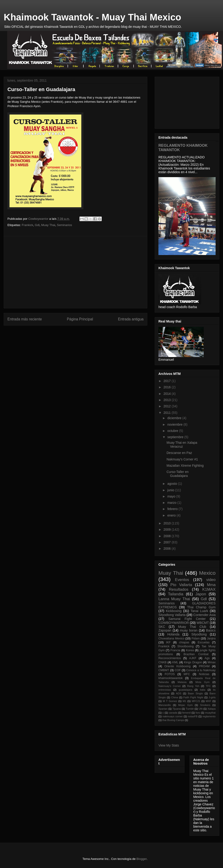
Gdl (37, 225)
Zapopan (165, 630)
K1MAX (209, 589)
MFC (187, 674)
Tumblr (190, 709)
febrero (173, 509)
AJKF (193, 658)
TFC (208, 686)
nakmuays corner (173, 716)
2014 (168, 394)
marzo (172, 503)
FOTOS (170, 674)
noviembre (175, 424)
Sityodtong (199, 634)
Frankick (27, 225)
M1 (184, 701)
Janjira (211, 638)
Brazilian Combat (196, 654)
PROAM (204, 666)
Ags (207, 658)
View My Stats (169, 745)
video (211, 580)
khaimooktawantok (171, 678)
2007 (168, 542)
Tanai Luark (200, 611)
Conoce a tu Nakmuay (201, 670)
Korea (190, 650)
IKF (168, 642)
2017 (168, 381)
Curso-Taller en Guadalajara (178, 474)
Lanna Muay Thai (174, 599)
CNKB (162, 662)
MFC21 (196, 701)
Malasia (182, 682)
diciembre (175, 418)
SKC (162, 627)
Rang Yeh (193, 686)
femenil (187, 713)
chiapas (184, 642)
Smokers (205, 705)
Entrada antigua (131, 319)
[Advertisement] (75, 272)
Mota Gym (202, 682)
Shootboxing (186, 646)
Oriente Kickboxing (177, 666)
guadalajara (185, 690)
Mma (211, 585)
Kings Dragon (193, 662)
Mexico (207, 573)
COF (178, 670)
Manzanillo (165, 705)
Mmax (212, 662)
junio (171, 490)
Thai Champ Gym (201, 607)
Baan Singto (195, 693)
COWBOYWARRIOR (174, 623)
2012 (168, 406)
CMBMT (164, 670)
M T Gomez (170, 701)
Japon (201, 594)
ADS (179, 693)
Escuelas (204, 642)
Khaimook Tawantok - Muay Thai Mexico (92, 17)
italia (203, 690)
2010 (168, 523)
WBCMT (203, 623)
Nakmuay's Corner (170, 686)
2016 (168, 387)
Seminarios (64, 225)
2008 (168, 536)
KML (175, 662)
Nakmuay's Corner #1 (182, 459)
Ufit (201, 709)
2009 (168, 530)
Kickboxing (174, 611)
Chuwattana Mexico (171, 638)
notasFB (193, 716)
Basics (211, 630)
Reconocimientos (170, 658)
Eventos (182, 580)
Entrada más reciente (25, 319)
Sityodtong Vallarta (172, 615)
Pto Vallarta (181, 585)
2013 (168, 400)
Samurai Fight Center (187, 619)
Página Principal (80, 319)
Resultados (179, 589)
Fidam (196, 638)
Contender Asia (204, 615)
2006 (168, 549)
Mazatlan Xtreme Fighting (185, 466)
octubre (173, 431)
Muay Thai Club (192, 627)
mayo (172, 496)
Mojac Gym (185, 705)
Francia (175, 650)
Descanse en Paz (179, 453)
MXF (209, 701)
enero (172, 515)
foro (198, 713)
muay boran (189, 630)
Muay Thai (48, 225)
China (175, 697)
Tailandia (176, 594)
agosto (173, 484)
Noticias (204, 674)
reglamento (209, 716)
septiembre (176, 437)
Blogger (141, 859)
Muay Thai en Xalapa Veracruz (182, 445)
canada (173, 713)
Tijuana (177, 709)
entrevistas (165, 690)
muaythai (210, 713)
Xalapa (212, 709)
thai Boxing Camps (173, 720)
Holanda (173, 634)
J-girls (212, 697)
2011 (168, 413)
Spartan (163, 709)
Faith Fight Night (193, 697)
